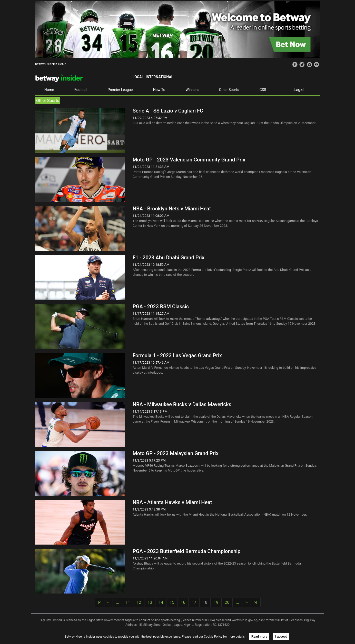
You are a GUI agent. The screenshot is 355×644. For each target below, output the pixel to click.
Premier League (120, 90)
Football (81, 90)
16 (183, 602)
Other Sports (229, 90)
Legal (299, 90)
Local (138, 77)
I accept (281, 637)
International (159, 77)
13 (150, 602)
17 (194, 602)
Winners (192, 90)
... (118, 602)
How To (159, 90)
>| (255, 602)
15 (172, 602)
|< (100, 602)
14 (161, 602)
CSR (263, 90)
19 (216, 602)
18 (205, 602)
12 (139, 602)
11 (128, 602)
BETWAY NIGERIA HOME (51, 64)
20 (227, 602)
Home (49, 90)
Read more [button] (259, 637)
